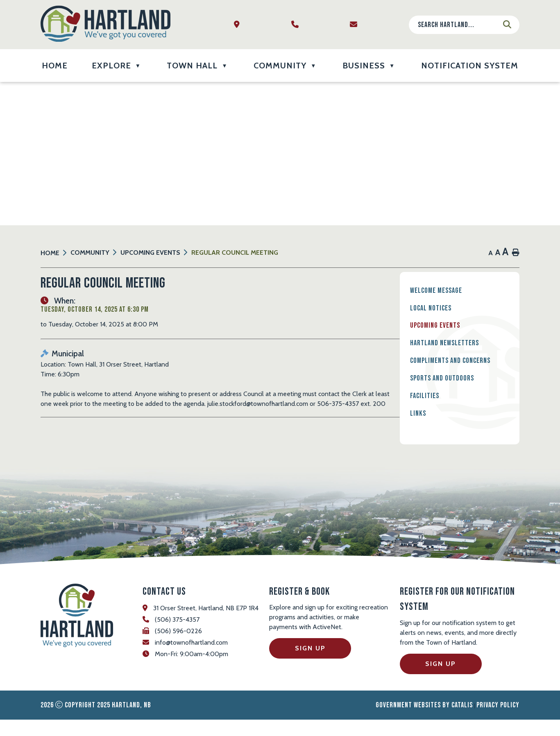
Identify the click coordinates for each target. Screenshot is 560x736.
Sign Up (310, 665)
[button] (507, 25)
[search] (458, 25)
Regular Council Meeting (235, 253)
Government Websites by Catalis (424, 721)
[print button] (516, 253)
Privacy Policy (498, 721)
